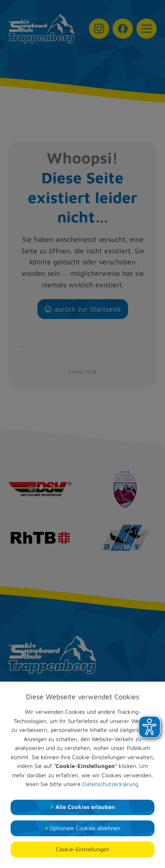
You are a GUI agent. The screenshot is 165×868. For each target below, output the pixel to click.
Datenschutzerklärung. (111, 784)
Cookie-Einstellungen (82, 849)
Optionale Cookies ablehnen (85, 828)
